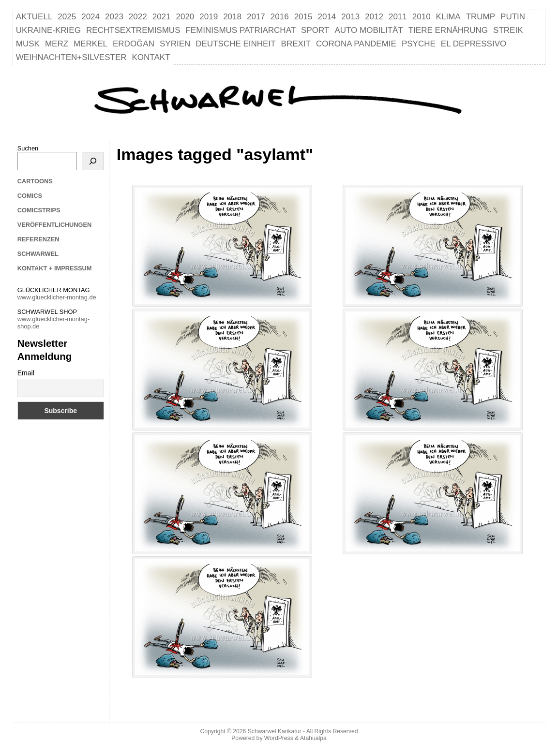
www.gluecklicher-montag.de (57, 297)
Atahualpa (313, 738)
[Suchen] (93, 161)
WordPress (279, 738)
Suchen (28, 148)
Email (26, 373)
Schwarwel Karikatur (275, 731)
